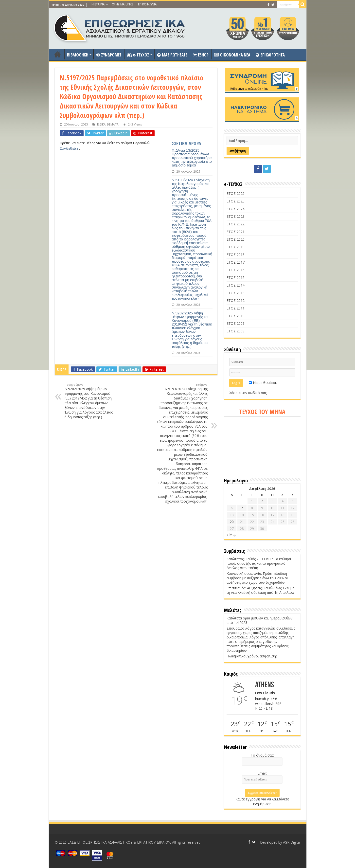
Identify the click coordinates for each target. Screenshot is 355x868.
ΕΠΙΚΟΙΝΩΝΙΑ (147, 4)
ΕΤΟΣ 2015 (236, 278)
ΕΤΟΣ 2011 (236, 308)
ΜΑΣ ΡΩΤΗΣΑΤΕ (172, 55)
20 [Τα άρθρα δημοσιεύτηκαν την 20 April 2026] (232, 522)
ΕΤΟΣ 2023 (236, 216)
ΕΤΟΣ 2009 (236, 323)
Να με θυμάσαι (263, 383)
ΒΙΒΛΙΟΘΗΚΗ (78, 55)
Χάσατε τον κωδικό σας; (248, 393)
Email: (262, 773)
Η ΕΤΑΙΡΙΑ (98, 4)
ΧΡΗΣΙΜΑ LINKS (123, 4)
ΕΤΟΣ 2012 (236, 300)
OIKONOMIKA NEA (232, 55)
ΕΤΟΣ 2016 (236, 270)
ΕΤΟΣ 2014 (236, 285)
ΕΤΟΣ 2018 (236, 255)
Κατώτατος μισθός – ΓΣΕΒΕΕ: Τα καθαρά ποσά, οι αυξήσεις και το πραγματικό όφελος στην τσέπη (259, 563)
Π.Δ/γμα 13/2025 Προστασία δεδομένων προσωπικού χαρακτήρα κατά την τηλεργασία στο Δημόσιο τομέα (192, 158)
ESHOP (201, 55)
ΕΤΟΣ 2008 (236, 331)
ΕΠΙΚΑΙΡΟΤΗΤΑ (270, 55)
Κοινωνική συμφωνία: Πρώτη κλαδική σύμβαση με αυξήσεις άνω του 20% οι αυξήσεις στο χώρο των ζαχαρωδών (257, 578)
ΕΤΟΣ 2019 (236, 247)
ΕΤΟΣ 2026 (236, 193)
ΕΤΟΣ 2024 (236, 209)
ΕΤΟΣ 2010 (236, 316)
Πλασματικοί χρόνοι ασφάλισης (252, 656)
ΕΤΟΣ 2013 (236, 293)
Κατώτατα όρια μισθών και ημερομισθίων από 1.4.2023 (260, 620)
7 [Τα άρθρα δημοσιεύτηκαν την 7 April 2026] (242, 508)
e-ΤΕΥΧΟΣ (138, 55)
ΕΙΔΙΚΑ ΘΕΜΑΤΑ (108, 124)
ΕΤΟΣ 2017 (236, 262)
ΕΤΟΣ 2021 (236, 232)
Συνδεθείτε (69, 148)
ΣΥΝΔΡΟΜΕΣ (109, 55)
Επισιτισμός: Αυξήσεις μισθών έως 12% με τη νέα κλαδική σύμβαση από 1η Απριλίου (260, 590)
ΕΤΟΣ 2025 (236, 201)
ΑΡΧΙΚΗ (58, 54)
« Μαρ (231, 534)
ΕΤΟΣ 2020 (236, 239)
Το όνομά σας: (262, 755)
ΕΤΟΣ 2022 (236, 224)
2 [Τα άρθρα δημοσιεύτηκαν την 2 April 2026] (262, 501)
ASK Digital (292, 842)
